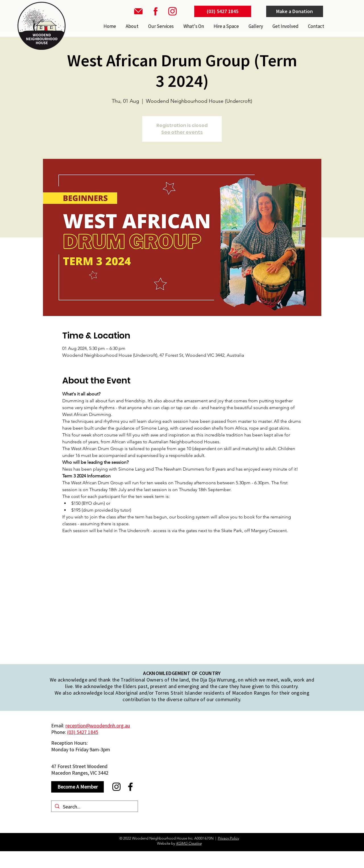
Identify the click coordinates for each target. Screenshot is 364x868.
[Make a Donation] (295, 11)
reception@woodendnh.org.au (98, 726)
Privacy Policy (228, 838)
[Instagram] (116, 787)
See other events (182, 132)
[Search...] (94, 807)
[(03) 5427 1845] (223, 11)
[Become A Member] (77, 787)
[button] (160, 26)
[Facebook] (130, 787)
